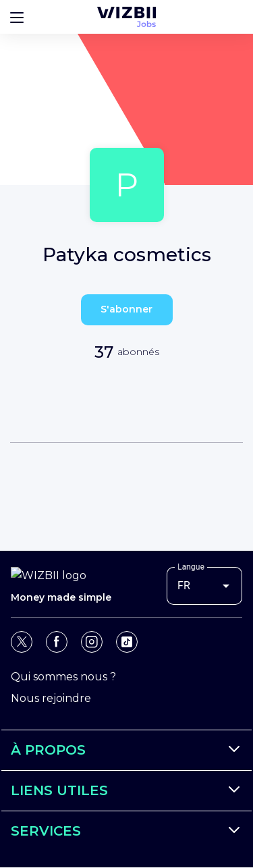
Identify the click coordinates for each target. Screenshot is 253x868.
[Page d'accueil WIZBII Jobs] (126, 17)
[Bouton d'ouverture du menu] (17, 17)
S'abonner (126, 309)
